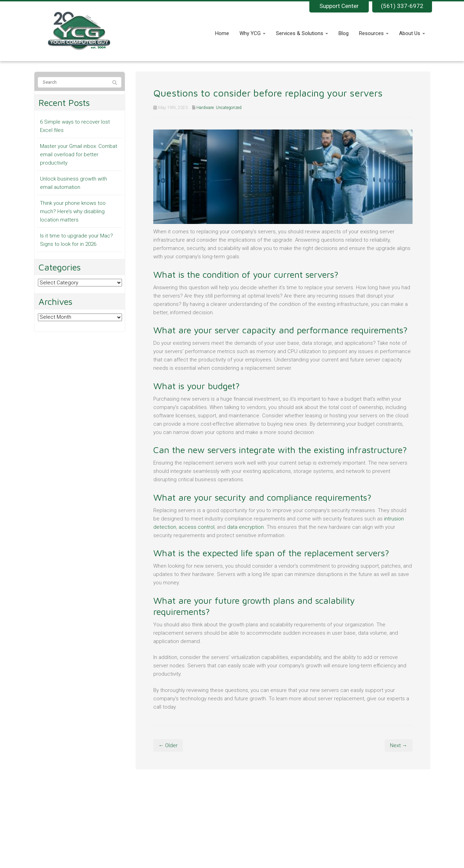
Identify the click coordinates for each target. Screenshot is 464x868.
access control (197, 527)
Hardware (205, 108)
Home (222, 33)
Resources (374, 33)
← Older (168, 745)
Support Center (339, 6)
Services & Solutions (302, 33)
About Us (412, 33)
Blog (344, 33)
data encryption (245, 527)
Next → (399, 745)
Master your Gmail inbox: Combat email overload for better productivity (79, 155)
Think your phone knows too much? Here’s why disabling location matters (73, 211)
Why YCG (253, 33)
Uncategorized (229, 108)
